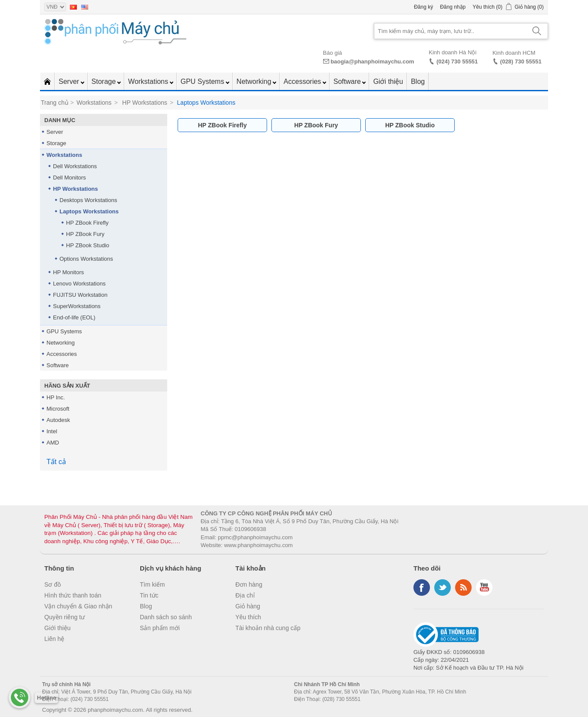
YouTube (484, 588)
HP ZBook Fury (85, 234)
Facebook (422, 588)
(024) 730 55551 (457, 61)
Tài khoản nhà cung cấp (268, 628)
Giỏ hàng (248, 606)
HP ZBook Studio (88, 245)
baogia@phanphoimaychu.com (372, 61)
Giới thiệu (388, 81)
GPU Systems (203, 81)
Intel (52, 431)
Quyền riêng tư (64, 617)
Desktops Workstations (88, 200)
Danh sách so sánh (166, 617)
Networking (255, 81)
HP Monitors (68, 272)
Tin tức (149, 595)
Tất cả (56, 462)
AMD (53, 443)
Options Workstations (86, 259)
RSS (463, 588)
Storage (105, 81)
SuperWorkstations (77, 306)
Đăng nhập (453, 7)
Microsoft (58, 409)
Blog (418, 81)
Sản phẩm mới (160, 628)
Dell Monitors (69, 178)
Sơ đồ (53, 584)
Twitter (443, 588)
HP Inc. (56, 397)
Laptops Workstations (89, 211)
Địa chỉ (245, 595)
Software (348, 81)
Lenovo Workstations (79, 284)
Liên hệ (54, 639)
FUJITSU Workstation (80, 295)
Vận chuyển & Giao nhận (78, 606)
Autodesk (58, 420)
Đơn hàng (249, 584)
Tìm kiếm (152, 584)
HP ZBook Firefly (87, 223)
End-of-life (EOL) (74, 317)
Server (70, 81)
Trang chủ (55, 103)
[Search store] (450, 31)
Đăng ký (423, 7)
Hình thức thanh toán (73, 595)
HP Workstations (76, 189)
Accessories (303, 81)
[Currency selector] (55, 7)
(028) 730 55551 (521, 61)
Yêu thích (248, 617)
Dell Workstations (75, 166)
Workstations (149, 81)
